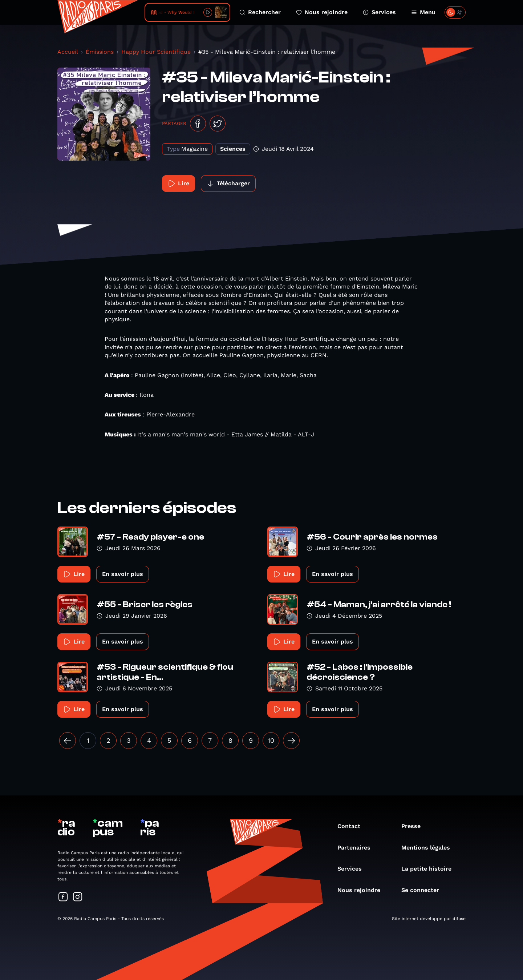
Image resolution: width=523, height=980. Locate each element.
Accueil (68, 52)
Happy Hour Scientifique (156, 52)
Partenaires (358, 848)
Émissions (100, 52)
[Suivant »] (291, 741)
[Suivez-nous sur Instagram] (78, 897)
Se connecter (424, 890)
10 (271, 740)
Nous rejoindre (322, 12)
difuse (459, 919)
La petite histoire (430, 869)
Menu (423, 12)
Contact (352, 826)
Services (379, 12)
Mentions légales (429, 848)
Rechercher (260, 12)
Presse (415, 826)
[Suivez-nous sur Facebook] (63, 897)
